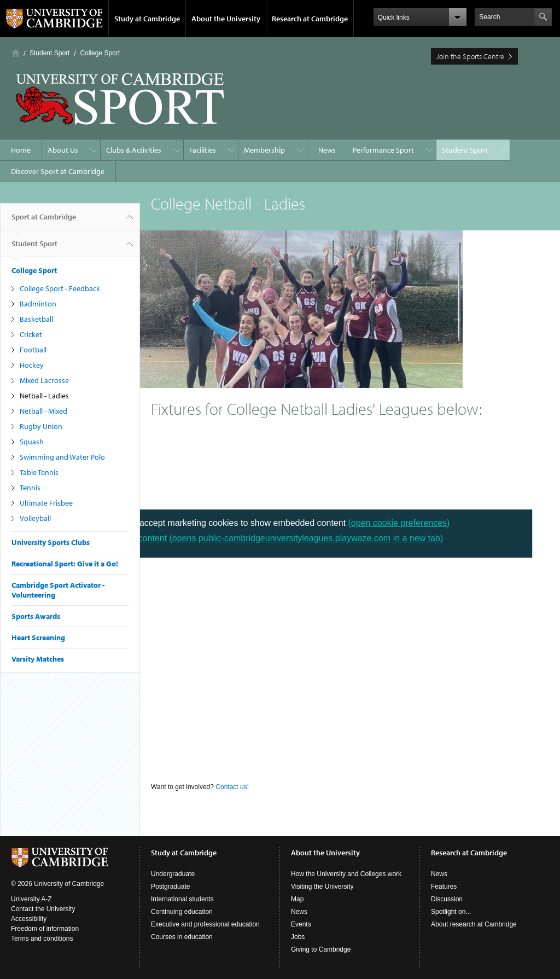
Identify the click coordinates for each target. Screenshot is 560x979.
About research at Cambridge (474, 924)
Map (297, 899)
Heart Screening (38, 638)
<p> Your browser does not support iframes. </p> (350, 609)
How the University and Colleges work (346, 874)
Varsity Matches (38, 659)
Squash (32, 442)
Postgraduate (170, 887)
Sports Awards (36, 616)
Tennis (30, 488)
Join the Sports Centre (470, 56)
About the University (226, 19)
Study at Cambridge (147, 19)
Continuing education (182, 912)
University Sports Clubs (51, 542)
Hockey (32, 365)
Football (33, 350)
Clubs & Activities (134, 150)
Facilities (203, 150)
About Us (63, 150)
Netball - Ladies (44, 396)
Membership (264, 150)
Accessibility (29, 919)
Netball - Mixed (43, 411)
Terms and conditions (42, 939)
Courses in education (182, 937)
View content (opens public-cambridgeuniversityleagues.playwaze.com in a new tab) (280, 538)
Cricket (31, 334)
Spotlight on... (451, 912)
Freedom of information (45, 929)
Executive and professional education (205, 924)
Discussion (447, 899)
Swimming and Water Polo (62, 457)
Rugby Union (41, 426)
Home (16, 53)
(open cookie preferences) (399, 523)
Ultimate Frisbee (46, 503)
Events (301, 924)
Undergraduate (173, 874)
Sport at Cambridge (44, 221)
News (327, 150)
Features (444, 887)
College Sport (100, 53)
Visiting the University (322, 887)
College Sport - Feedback (60, 288)
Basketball (36, 319)
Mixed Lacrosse (44, 380)
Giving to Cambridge (321, 949)
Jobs (298, 937)
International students (182, 899)
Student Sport (49, 53)
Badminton (38, 304)
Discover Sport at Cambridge (58, 171)
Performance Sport (383, 150)
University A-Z (31, 899)
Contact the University (43, 909)
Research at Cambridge (310, 19)
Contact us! (233, 787)
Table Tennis (39, 472)
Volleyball (35, 518)
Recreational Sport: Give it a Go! (65, 564)
